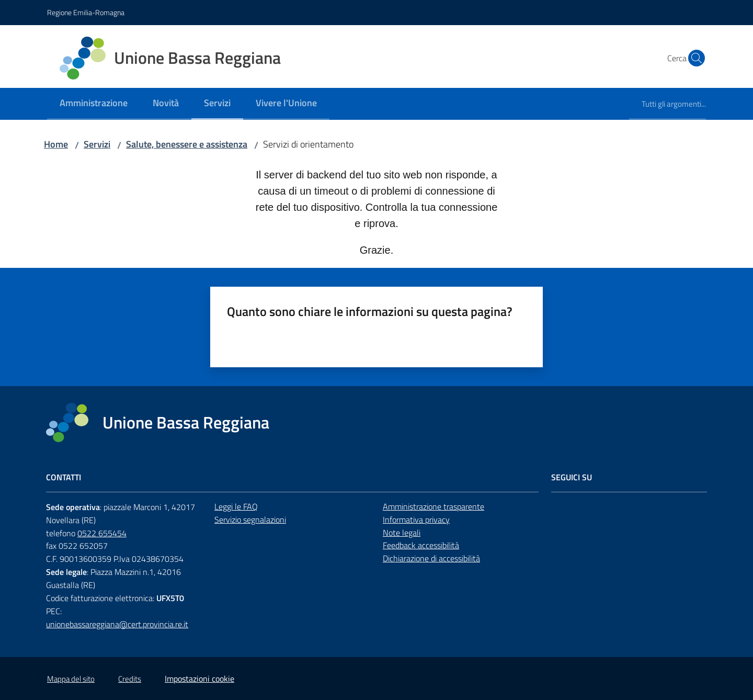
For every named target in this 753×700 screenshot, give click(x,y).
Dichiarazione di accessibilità (431, 558)
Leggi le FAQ (236, 506)
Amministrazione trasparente (433, 506)
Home (56, 144)
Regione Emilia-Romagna (86, 12)
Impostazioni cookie (199, 679)
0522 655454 (102, 533)
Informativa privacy (416, 520)
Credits (130, 679)
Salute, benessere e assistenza (187, 144)
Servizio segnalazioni (250, 520)
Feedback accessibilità (421, 545)
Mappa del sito (71, 679)
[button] (693, 58)
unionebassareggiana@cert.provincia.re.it (117, 624)
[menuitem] (94, 104)
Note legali (402, 533)
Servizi (97, 144)
